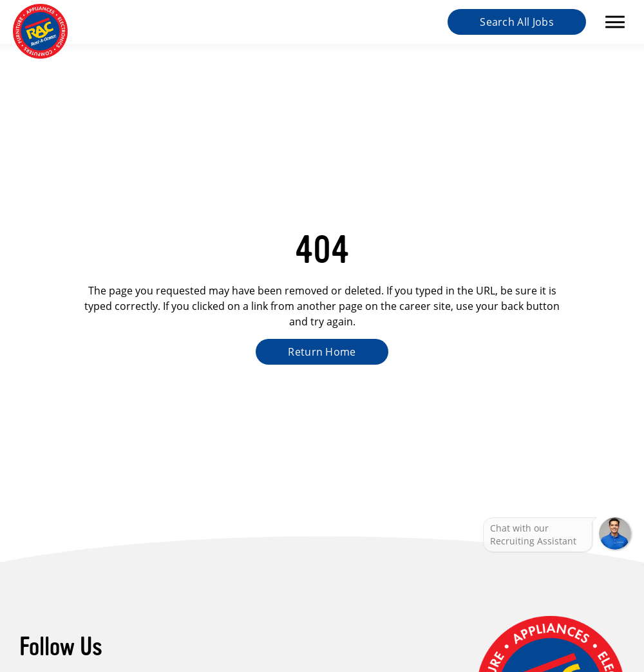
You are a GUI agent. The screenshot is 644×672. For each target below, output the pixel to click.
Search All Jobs (517, 22)
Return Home (322, 352)
